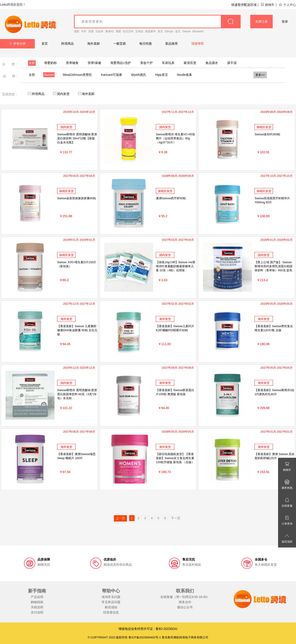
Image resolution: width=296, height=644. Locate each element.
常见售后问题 (111, 602)
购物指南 (37, 602)
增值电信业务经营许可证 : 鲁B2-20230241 (148, 629)
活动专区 (198, 44)
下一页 (176, 518)
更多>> (260, 75)
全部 (32, 63)
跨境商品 (67, 44)
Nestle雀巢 (185, 75)
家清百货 (190, 63)
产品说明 (37, 597)
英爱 (91, 31)
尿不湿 (232, 63)
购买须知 (111, 607)
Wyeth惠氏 (139, 75)
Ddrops (169, 31)
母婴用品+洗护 (121, 63)
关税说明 (37, 607)
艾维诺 (139, 31)
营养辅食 (72, 63)
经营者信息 (111, 612)
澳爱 (118, 31)
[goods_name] (157, 22)
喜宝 (160, 31)
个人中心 (287, 5)
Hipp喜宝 (162, 75)
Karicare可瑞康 (111, 75)
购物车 (267, 5)
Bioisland (198, 31)
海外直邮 (94, 44)
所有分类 (17, 44)
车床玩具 (168, 63)
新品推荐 (172, 44)
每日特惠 (146, 44)
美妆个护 (146, 63)
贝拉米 (99, 31)
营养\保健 (94, 63)
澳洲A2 (110, 31)
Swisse (187, 31)
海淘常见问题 (111, 597)
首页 (45, 44)
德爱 (77, 31)
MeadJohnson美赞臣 (77, 75)
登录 (285, 22)
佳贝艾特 (128, 31)
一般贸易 (120, 44)
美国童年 (150, 31)
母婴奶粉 (50, 63)
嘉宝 (178, 31)
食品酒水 (212, 63)
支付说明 (37, 612)
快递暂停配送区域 (244, 5)
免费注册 (261, 22)
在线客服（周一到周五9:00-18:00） (185, 597)
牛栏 (84, 31)
